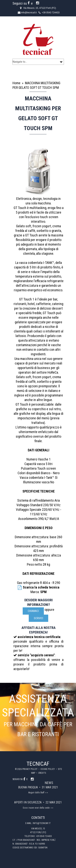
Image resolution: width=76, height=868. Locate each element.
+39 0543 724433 (51, 13)
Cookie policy (48, 769)
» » (47, 793)
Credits (42, 773)
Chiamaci (33, 611)
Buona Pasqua (28, 787)
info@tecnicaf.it (29, 13)
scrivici (38, 618)
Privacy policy (30, 769)
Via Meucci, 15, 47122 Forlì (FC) (40, 8)
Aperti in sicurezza (28, 802)
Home (16, 83)
